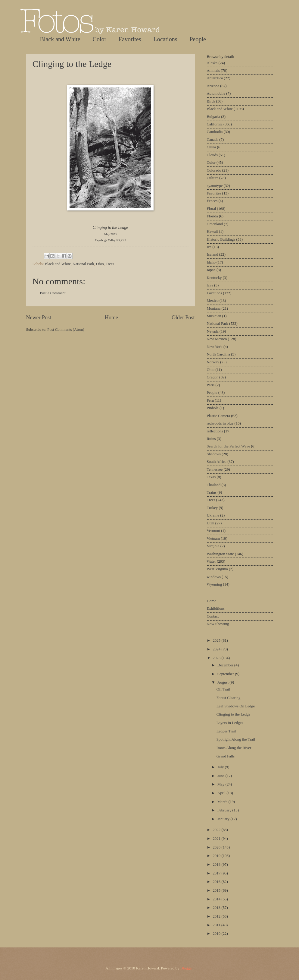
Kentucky (214, 278)
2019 (217, 856)
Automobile (216, 93)
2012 (217, 916)
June (221, 776)
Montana (214, 308)
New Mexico (217, 339)
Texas (211, 477)
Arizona (213, 86)
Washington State (220, 554)
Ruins (211, 439)
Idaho (211, 262)
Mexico (213, 301)
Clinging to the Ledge (72, 64)
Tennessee (215, 469)
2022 (217, 830)
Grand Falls (226, 756)
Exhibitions (216, 609)
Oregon (213, 377)
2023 (217, 658)
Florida (212, 216)
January (224, 819)
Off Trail (223, 689)
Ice (209, 247)
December (226, 665)
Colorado (214, 170)
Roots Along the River (234, 748)
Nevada (213, 331)
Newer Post (39, 318)
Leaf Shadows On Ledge (236, 706)
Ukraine (213, 515)
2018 (217, 865)
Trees (110, 264)
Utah (211, 523)
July (221, 767)
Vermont (213, 531)
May (221, 784)
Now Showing (218, 624)
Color (100, 39)
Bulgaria (213, 117)
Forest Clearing (229, 698)
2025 (217, 640)
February (225, 810)
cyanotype (215, 186)
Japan (211, 270)
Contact (213, 616)
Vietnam (213, 539)
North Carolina (219, 354)
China (212, 147)
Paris (211, 385)
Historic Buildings (221, 239)
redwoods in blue (220, 423)
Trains (212, 492)
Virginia (213, 546)
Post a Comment (53, 293)
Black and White (60, 39)
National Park (83, 264)
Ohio (100, 264)
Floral (212, 209)
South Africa (217, 462)
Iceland (213, 254)
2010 (217, 934)
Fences (212, 201)
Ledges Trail (226, 731)
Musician (214, 316)
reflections (215, 431)
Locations (165, 39)
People (198, 39)
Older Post (183, 318)
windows (214, 577)
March (223, 802)
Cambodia (215, 132)
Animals (213, 71)
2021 (217, 839)
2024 (217, 649)
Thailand (214, 485)
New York (215, 347)
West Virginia (217, 569)
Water (211, 561)
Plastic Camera (219, 416)
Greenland (215, 224)
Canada (213, 140)
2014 (217, 899)
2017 (217, 873)
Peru (210, 400)
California (215, 124)
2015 (217, 890)
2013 (217, 908)
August (223, 682)
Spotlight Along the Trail (236, 739)
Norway (213, 362)
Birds (211, 101)
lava (210, 285)
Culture (213, 178)
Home (111, 318)
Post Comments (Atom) (66, 330)
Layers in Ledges (230, 723)
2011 (217, 925)
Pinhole (213, 408)
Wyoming (215, 584)
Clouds (212, 155)
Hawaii (212, 232)
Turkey (212, 508)
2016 (217, 882)
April (222, 793)
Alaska (212, 63)
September (226, 674)
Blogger (187, 968)
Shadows (214, 454)
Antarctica (215, 78)
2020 (217, 847)
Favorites (130, 39)
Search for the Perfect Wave (229, 446)
